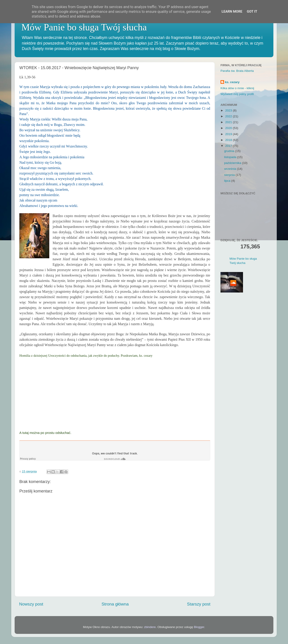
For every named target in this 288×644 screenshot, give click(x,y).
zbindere (150, 627)
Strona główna (115, 604)
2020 (229, 128)
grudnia (230, 151)
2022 (229, 116)
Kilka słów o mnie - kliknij (237, 88)
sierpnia (230, 175)
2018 (229, 140)
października (233, 163)
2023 (229, 110)
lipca (228, 181)
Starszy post (199, 604)
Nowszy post (31, 604)
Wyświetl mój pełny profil (237, 94)
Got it (252, 11)
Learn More (232, 11)
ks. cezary (232, 82)
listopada (231, 157)
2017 (229, 146)
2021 (229, 122)
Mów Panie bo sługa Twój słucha (84, 27)
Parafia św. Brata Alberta (237, 71)
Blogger (199, 627)
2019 (229, 134)
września (231, 169)
